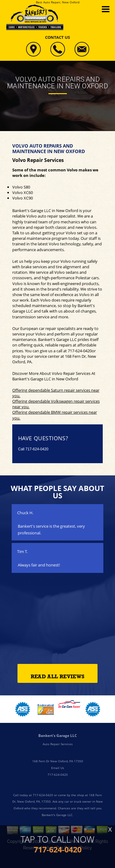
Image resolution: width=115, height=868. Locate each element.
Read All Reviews (57, 677)
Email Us (58, 768)
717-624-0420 (80, 351)
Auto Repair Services (58, 744)
